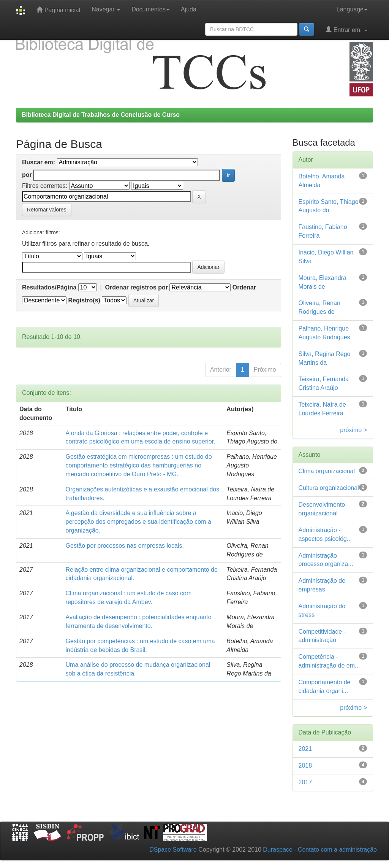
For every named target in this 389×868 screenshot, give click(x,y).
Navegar (106, 9)
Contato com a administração (337, 850)
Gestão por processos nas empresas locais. (125, 546)
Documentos (150, 9)
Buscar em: (39, 162)
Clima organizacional (327, 471)
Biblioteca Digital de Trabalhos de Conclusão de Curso (101, 115)
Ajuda (189, 9)
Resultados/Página (49, 287)
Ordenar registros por (137, 287)
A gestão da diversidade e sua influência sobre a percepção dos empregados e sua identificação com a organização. (138, 522)
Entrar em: (346, 29)
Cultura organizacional (329, 488)
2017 (305, 782)
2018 (305, 765)
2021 (305, 749)
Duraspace (278, 850)
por (27, 175)
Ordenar (244, 287)
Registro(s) (84, 300)
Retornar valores (47, 210)
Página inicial (58, 10)
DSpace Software (173, 850)
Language (352, 9)
